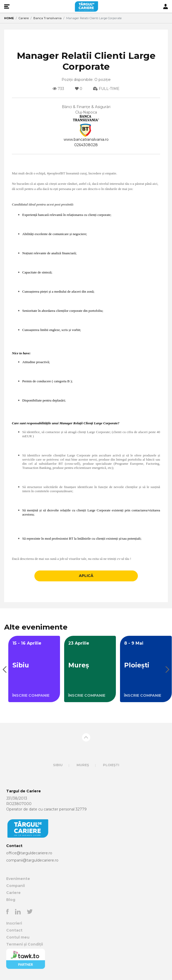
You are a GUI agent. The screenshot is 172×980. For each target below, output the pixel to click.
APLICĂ (86, 576)
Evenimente (18, 879)
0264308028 (86, 145)
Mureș (83, 765)
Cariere (24, 18)
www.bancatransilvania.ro (86, 139)
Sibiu (58, 765)
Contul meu (18, 937)
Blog (11, 900)
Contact (14, 930)
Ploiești (111, 765)
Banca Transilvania (47, 18)
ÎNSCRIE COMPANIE (31, 695)
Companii (16, 886)
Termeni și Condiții (25, 944)
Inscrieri (14, 923)
